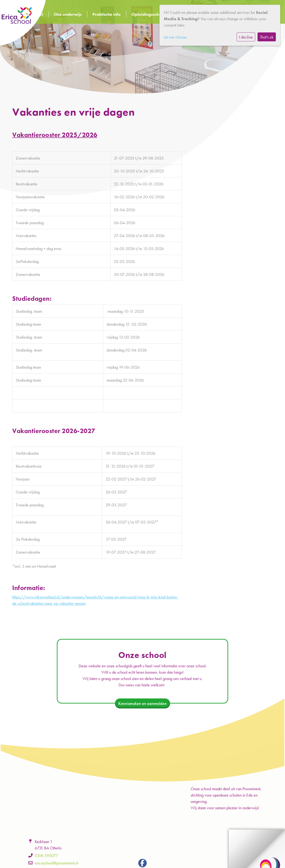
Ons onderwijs (68, 14)
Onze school (31, 14)
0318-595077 (46, 855)
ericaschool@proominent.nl (56, 863)
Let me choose (175, 37)
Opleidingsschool (148, 14)
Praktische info (107, 14)
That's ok (267, 37)
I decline (246, 37)
